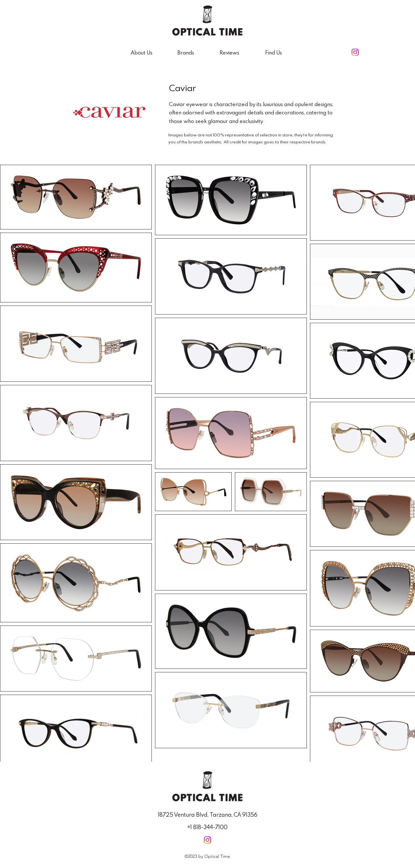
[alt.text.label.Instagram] (355, 52)
